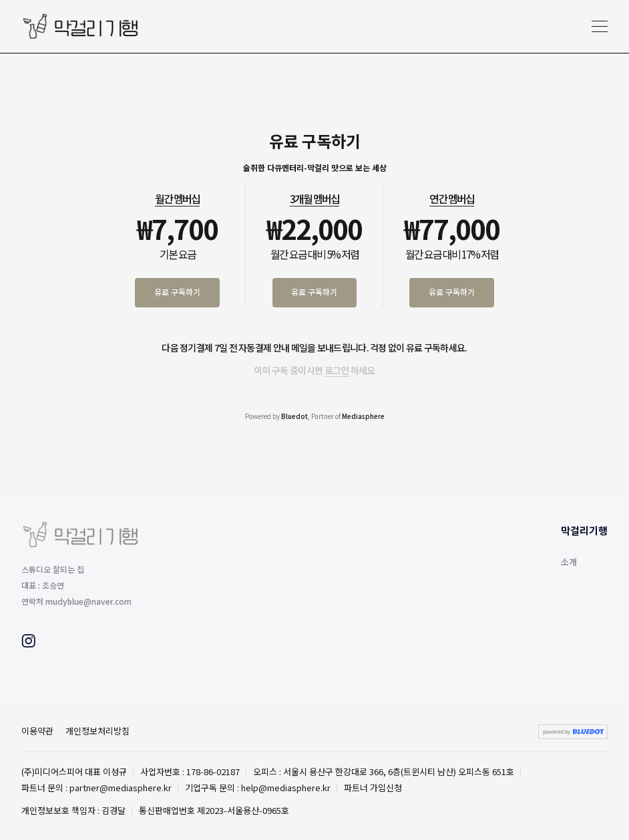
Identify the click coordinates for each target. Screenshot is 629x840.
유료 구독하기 (177, 292)
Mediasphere (363, 416)
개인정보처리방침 (97, 731)
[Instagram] (28, 643)
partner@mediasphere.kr (121, 788)
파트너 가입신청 (373, 788)
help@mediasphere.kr (286, 788)
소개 (569, 562)
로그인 (337, 370)
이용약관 (37, 731)
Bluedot (294, 416)
